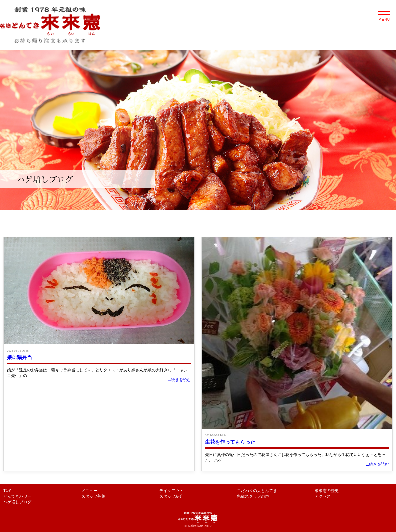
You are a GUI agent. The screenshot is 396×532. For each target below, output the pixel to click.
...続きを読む (179, 380)
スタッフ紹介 (171, 496)
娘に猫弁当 (20, 357)
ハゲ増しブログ (17, 502)
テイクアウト (171, 491)
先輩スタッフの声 (253, 496)
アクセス (323, 496)
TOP (7, 490)
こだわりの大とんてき (257, 491)
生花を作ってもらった (230, 442)
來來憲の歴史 (327, 491)
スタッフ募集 (93, 496)
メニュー (89, 491)
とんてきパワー (17, 496)
